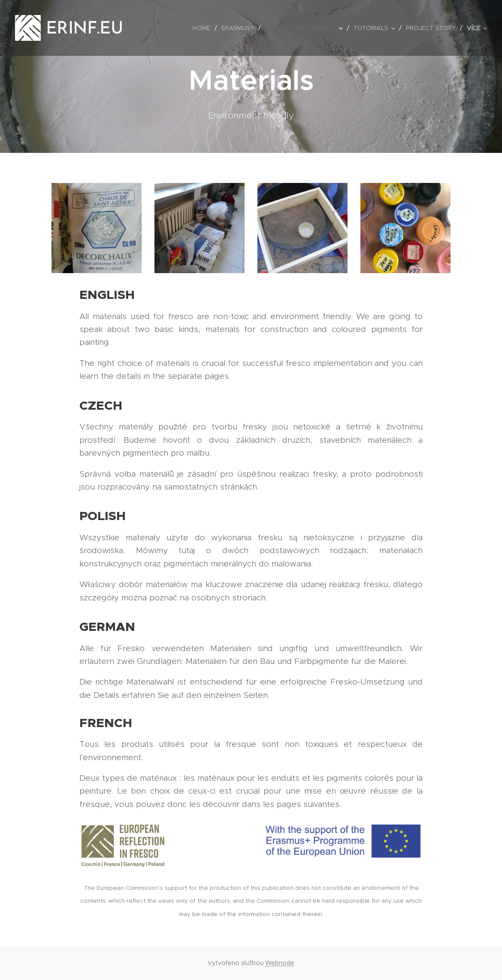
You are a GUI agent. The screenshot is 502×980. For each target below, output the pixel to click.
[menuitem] (204, 28)
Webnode (280, 963)
